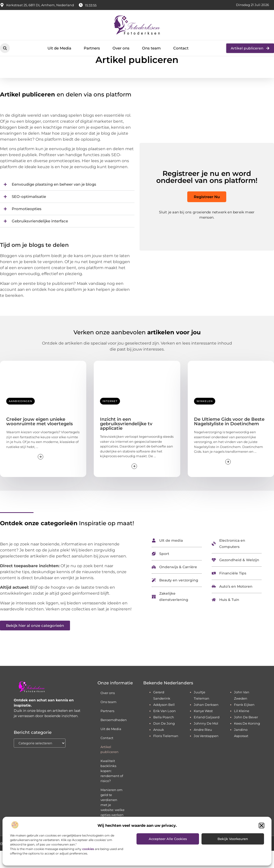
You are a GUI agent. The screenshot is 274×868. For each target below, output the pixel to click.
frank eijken (244, 722)
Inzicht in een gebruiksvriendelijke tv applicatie (126, 441)
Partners (92, 48)
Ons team (151, 48)
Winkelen (205, 418)
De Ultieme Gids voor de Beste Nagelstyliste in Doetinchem (229, 439)
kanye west (203, 728)
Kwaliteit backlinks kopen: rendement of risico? (112, 788)
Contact (181, 48)
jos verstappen (206, 753)
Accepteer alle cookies (168, 839)
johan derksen (206, 722)
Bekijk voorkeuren (233, 839)
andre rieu (203, 747)
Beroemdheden (114, 737)
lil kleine (242, 728)
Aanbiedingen (20, 418)
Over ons (121, 48)
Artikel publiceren (109, 767)
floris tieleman (166, 753)
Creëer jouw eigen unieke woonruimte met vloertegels (39, 439)
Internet (110, 418)
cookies (88, 849)
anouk (159, 747)
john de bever (246, 734)
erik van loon (164, 728)
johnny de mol (206, 741)
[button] (261, 826)
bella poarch (164, 734)
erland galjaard (207, 734)
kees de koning (247, 741)
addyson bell (164, 722)
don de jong (164, 741)
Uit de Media (59, 48)
